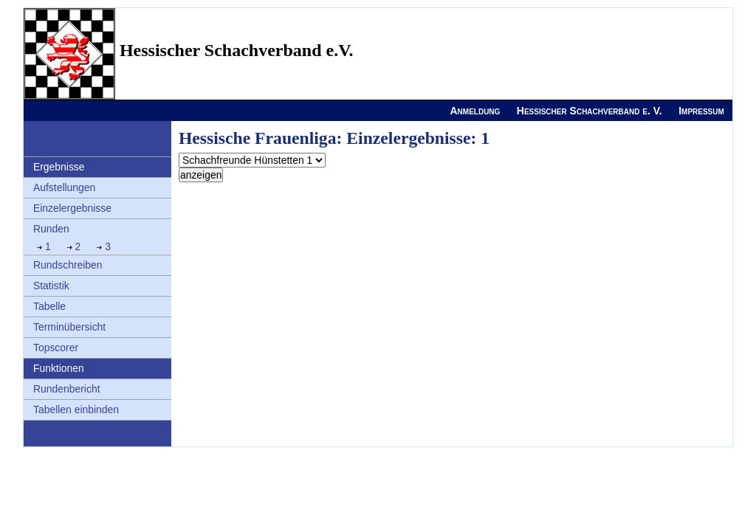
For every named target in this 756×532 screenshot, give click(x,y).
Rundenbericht (67, 389)
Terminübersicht (69, 327)
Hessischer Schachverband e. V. (590, 111)
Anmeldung (475, 111)
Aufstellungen (64, 187)
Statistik (51, 286)
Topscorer (56, 348)
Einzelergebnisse (72, 208)
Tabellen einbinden (76, 410)
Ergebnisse (59, 167)
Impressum (701, 111)
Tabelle (49, 306)
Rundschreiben (68, 265)
